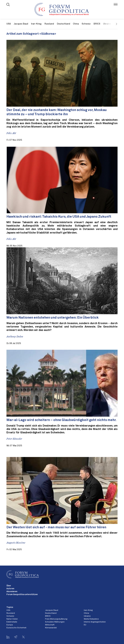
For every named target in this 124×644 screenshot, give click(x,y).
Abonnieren (12, 592)
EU (85, 625)
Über (9, 586)
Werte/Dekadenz (91, 619)
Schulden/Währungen (55, 622)
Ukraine (87, 616)
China (76, 24)
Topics (10, 607)
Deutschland (63, 24)
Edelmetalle (12, 622)
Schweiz (86, 24)
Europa (10, 625)
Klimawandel (51, 628)
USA (9, 24)
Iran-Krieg (36, 24)
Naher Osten (12, 619)
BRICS (97, 24)
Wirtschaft (50, 625)
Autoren (10, 589)
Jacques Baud (21, 24)
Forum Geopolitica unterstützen (22, 595)
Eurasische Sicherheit (16, 628)
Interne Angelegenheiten (95, 622)
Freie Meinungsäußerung (56, 619)
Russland (49, 24)
